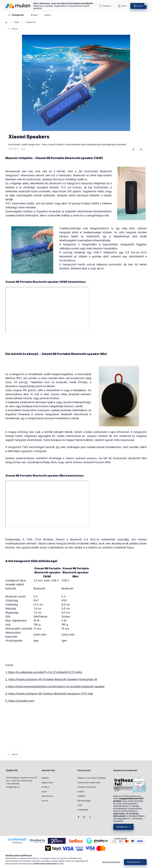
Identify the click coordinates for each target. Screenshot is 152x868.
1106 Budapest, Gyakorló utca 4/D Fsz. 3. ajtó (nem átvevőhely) (22, 779)
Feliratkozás (122, 827)
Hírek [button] (35, 15)
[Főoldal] (6, 22)
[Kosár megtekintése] (138, 6)
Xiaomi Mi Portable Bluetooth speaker (64, 158)
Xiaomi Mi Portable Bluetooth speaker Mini (74, 354)
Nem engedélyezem (111, 862)
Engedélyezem (134, 862)
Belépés (45, 778)
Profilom (45, 787)
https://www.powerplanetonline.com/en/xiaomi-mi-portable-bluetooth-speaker (56, 686)
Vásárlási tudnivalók (87, 787)
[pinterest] (141, 150)
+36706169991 (13, 784)
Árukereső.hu (17, 843)
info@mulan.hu (13, 787)
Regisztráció (47, 782)
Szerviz (45, 801)
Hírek (17, 22)
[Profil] (123, 6)
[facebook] (133, 150)
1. (7, 672)
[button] (16, 15)
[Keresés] (106, 6)
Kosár (44, 792)
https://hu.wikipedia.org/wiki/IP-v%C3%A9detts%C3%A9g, (45, 672)
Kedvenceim (47, 796)
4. (7, 694)
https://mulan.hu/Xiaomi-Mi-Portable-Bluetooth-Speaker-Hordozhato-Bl (53, 679)
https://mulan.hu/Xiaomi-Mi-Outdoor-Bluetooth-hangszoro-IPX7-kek (51, 694)
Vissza (14, 29)
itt (131, 819)
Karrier (48, 15)
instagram (84, 817)
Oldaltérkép (83, 810)
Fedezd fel (31, 22)
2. (7, 679)
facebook (78, 817)
